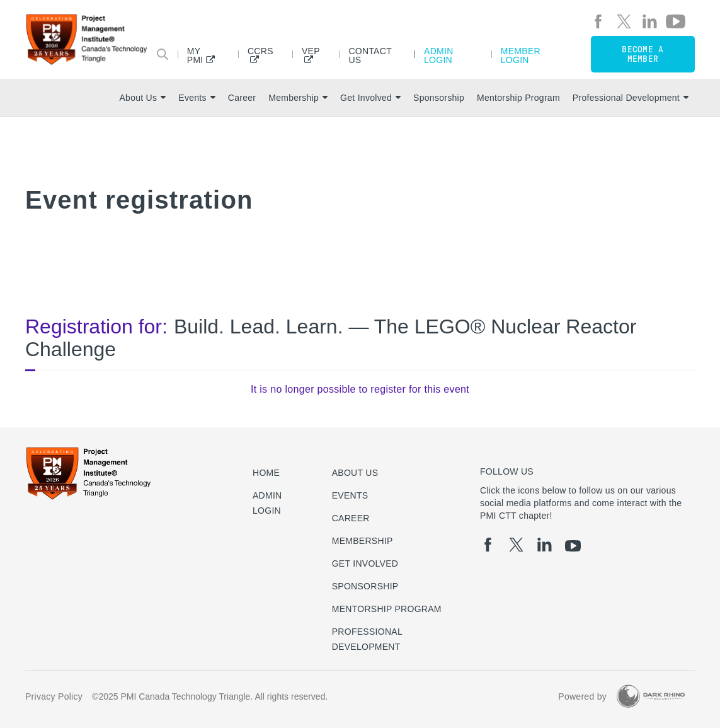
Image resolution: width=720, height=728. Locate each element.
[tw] (624, 21)
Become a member (643, 54)
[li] (650, 21)
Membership (298, 98)
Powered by (582, 696)
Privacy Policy (54, 696)
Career (242, 98)
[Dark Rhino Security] (651, 696)
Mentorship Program (518, 98)
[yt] (676, 21)
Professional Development (631, 98)
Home (266, 473)
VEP (311, 51)
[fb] (598, 21)
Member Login (521, 55)
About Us (142, 98)
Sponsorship (439, 98)
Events (197, 98)
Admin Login (439, 55)
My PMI (195, 55)
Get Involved (370, 98)
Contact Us (370, 55)
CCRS (260, 51)
